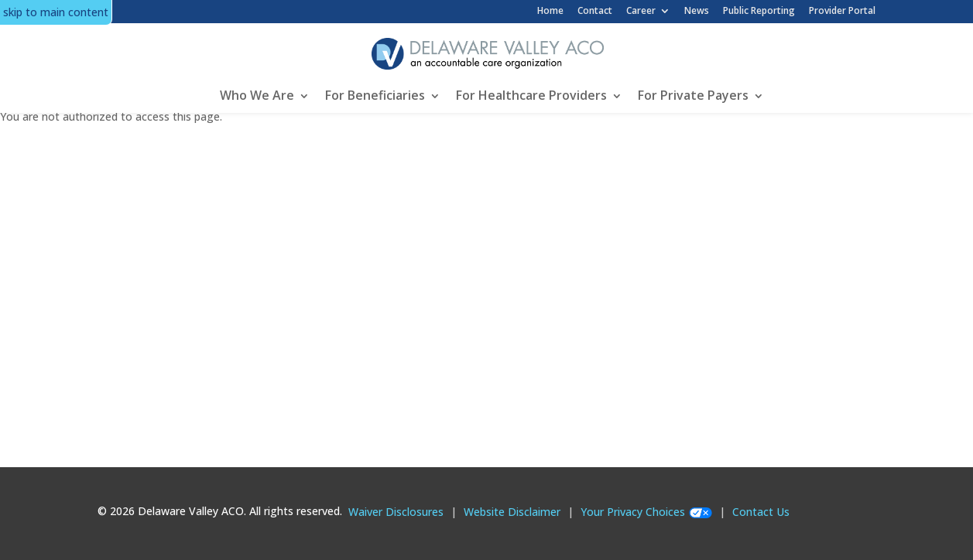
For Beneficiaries (375, 95)
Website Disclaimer (512, 512)
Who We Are (257, 95)
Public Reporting (759, 10)
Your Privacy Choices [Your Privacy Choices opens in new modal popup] (633, 512)
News (697, 10)
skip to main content (56, 12)
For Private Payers (693, 95)
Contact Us (761, 512)
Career (641, 11)
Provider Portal (842, 10)
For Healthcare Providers (531, 95)
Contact (595, 10)
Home (550, 10)
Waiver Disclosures (396, 512)
